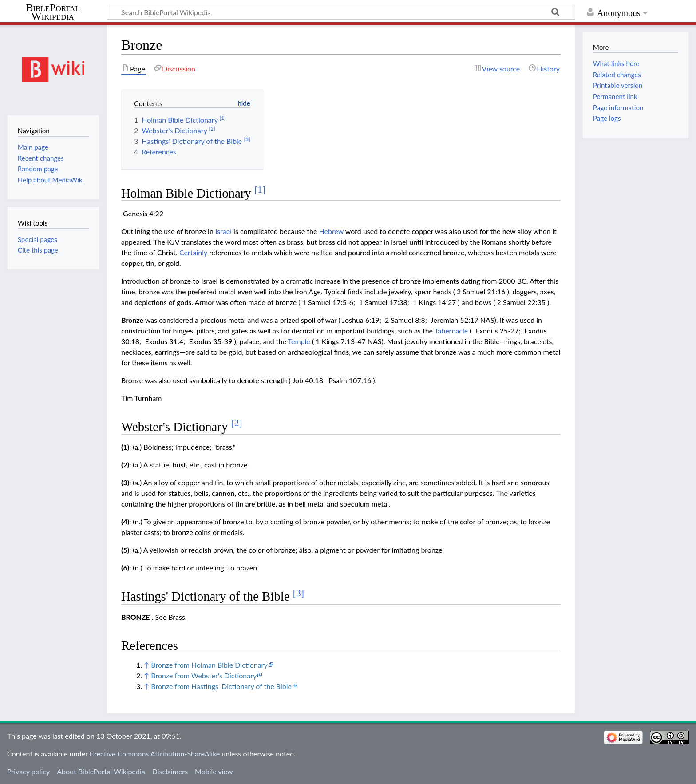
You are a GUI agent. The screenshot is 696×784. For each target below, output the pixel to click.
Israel (223, 231)
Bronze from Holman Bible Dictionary (209, 665)
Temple (299, 341)
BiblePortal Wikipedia (53, 12)
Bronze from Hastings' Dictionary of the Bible (221, 686)
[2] (237, 423)
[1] (260, 190)
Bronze (132, 320)
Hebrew (331, 231)
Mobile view (214, 771)
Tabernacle (451, 331)
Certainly (193, 252)
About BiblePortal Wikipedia (101, 771)
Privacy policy (28, 771)
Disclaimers (170, 771)
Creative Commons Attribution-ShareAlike (155, 754)
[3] (299, 593)
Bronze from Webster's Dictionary (204, 675)
